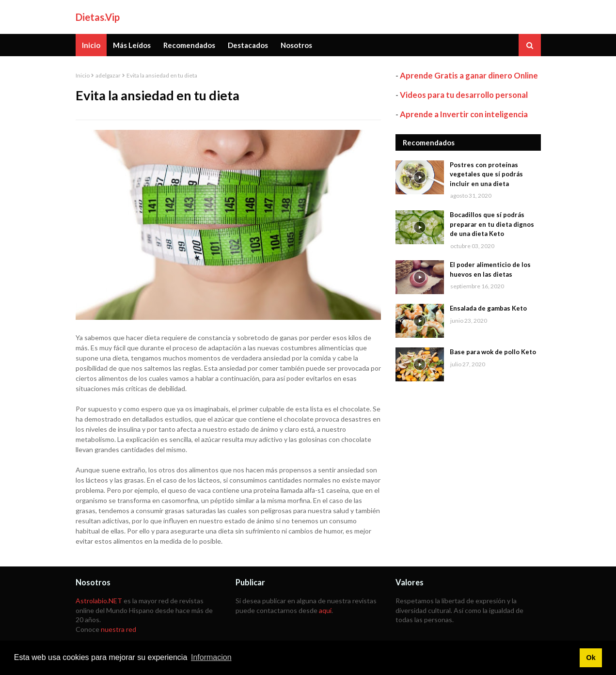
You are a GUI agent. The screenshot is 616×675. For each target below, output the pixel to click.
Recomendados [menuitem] (189, 45)
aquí (325, 610)
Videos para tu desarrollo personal (464, 95)
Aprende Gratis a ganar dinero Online (469, 75)
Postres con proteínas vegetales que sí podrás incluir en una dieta (486, 174)
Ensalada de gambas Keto (488, 308)
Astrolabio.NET (99, 601)
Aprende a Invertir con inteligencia (464, 114)
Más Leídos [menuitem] (132, 45)
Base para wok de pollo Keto (493, 352)
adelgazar (108, 75)
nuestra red (118, 629)
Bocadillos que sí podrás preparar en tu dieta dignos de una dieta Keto (492, 224)
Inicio (83, 75)
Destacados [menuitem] (248, 45)
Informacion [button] (211, 657)
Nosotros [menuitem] (296, 45)
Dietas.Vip (98, 17)
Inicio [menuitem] (91, 45)
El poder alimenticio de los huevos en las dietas (490, 269)
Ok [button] (591, 658)
